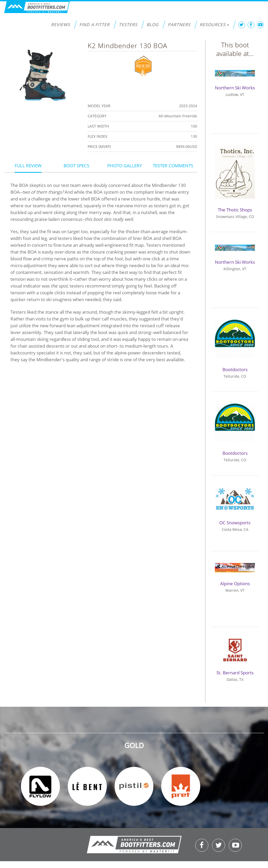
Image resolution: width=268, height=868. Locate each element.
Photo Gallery (125, 166)
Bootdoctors (235, 369)
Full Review (28, 166)
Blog (153, 25)
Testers (128, 25)
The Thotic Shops (235, 210)
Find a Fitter (94, 25)
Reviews (61, 25)
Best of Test (143, 65)
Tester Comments (173, 166)
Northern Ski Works (235, 88)
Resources (214, 25)
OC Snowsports (235, 523)
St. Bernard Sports (235, 673)
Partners (179, 25)
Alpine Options (235, 584)
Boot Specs (76, 166)
